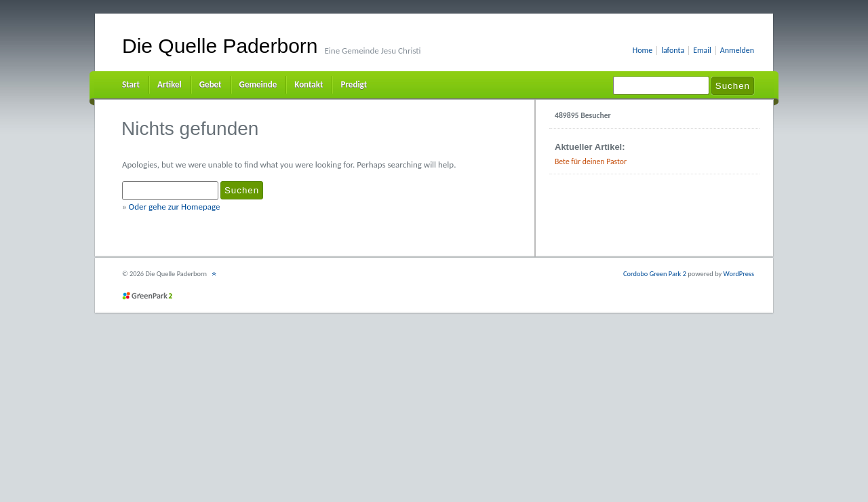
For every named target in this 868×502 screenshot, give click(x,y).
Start (131, 84)
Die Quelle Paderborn (220, 46)
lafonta (673, 51)
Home (643, 51)
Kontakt (309, 84)
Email (702, 51)
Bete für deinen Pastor (591, 161)
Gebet (211, 84)
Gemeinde (258, 84)
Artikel (170, 84)
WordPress (739, 274)
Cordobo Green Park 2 (655, 274)
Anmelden (737, 51)
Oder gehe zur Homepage (175, 207)
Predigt (354, 84)
